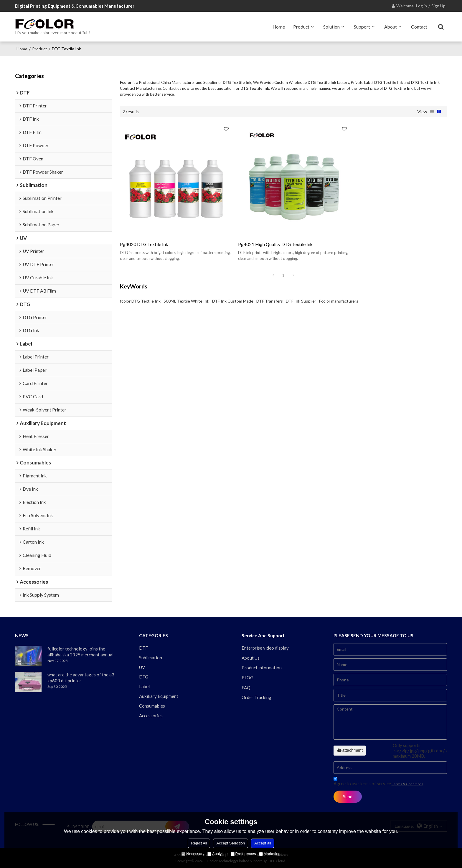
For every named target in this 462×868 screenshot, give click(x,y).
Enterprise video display (265, 648)
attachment (350, 750)
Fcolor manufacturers (339, 293)
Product (301, 26)
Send (348, 796)
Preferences (243, 854)
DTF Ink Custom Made (233, 293)
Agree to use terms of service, (378, 782)
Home (279, 26)
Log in (421, 6)
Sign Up (438, 6)
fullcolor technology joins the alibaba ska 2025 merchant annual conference (81, 652)
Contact (419, 26)
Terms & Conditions (408, 784)
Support (362, 26)
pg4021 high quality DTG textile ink (268, 237)
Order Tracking (257, 697)
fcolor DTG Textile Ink (140, 293)
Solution (331, 26)
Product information (262, 668)
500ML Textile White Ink (186, 293)
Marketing (270, 854)
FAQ (246, 688)
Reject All (199, 843)
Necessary (193, 854)
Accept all (263, 843)
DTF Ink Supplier (301, 293)
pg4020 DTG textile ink (144, 237)
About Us (251, 658)
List (432, 111)
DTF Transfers (270, 293)
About (391, 26)
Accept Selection (231, 843)
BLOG (247, 678)
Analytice (218, 854)
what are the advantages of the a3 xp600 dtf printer (81, 677)
